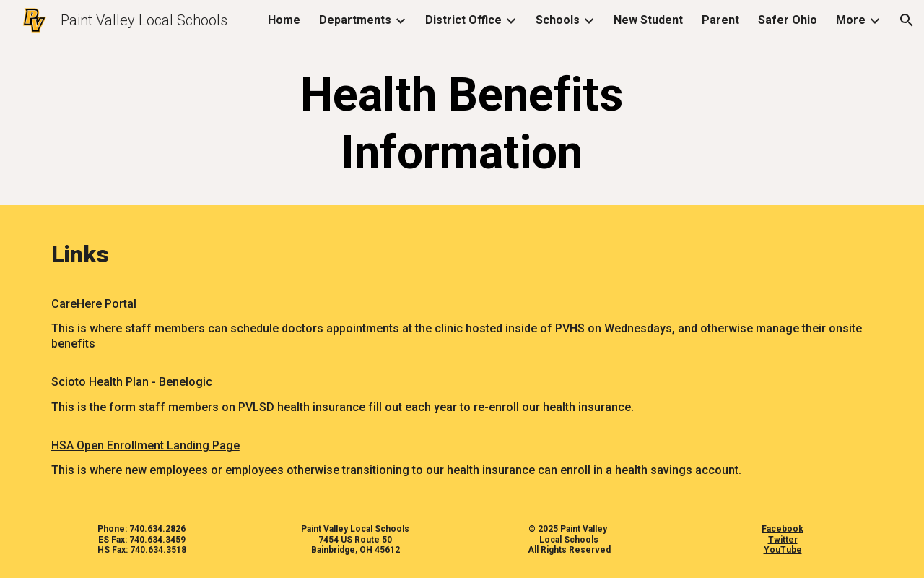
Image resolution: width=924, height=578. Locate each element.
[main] (462, 124)
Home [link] (284, 20)
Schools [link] (558, 20)
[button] (907, 20)
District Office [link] (463, 20)
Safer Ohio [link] (788, 20)
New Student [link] (648, 20)
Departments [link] (355, 20)
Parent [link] (720, 20)
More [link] (851, 20)
